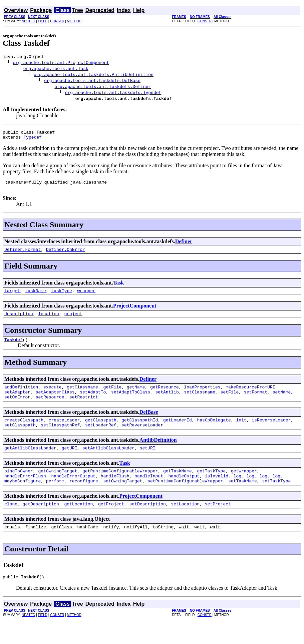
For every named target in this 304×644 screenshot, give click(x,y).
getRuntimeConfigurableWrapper (120, 487)
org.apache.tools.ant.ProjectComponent (61, 63)
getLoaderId (178, 433)
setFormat (256, 403)
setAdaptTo (93, 403)
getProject (111, 523)
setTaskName (243, 499)
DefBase (149, 424)
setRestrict (84, 409)
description (19, 322)
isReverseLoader (271, 433)
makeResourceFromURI (250, 397)
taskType (61, 298)
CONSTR (57, 21)
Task (118, 289)
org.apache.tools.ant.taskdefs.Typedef (113, 93)
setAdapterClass (55, 403)
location (48, 322)
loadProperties (202, 397)
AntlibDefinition (158, 454)
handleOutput (184, 493)
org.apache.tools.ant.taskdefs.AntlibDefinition (94, 75)
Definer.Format (23, 255)
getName (136, 397)
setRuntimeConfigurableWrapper (185, 499)
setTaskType (276, 499)
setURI (148, 463)
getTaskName (178, 487)
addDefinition (21, 397)
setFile (230, 403)
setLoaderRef (101, 439)
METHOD (74, 21)
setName (282, 403)
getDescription (41, 523)
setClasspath (20, 439)
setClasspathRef (60, 439)
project (73, 322)
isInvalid (217, 493)
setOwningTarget (123, 499)
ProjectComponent (135, 313)
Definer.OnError (66, 255)
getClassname (82, 397)
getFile (112, 397)
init (241, 433)
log (237, 493)
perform (55, 499)
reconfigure (84, 499)
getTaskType (211, 487)
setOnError (17, 409)
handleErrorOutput (73, 493)
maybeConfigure (23, 499)
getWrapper (244, 487)
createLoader (64, 433)
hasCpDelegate (214, 433)
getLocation (78, 523)
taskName (35, 298)
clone (11, 523)
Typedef (33, 140)
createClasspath (24, 433)
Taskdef (14, 348)
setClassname (200, 403)
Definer (184, 246)
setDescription (147, 523)
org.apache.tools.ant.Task (56, 69)
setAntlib (167, 403)
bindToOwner (19, 487)
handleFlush (115, 493)
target (12, 298)
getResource (165, 397)
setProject (218, 523)
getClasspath (101, 433)
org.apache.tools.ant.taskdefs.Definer (103, 87)
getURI (70, 463)
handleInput (149, 493)
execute (53, 397)
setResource (50, 409)
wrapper (86, 298)
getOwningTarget (58, 487)
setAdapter (17, 403)
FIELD (43, 21)
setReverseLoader (142, 439)
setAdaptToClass (131, 403)
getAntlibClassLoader (30, 463)
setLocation (185, 523)
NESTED (29, 21)
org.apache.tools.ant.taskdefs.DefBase (92, 81)
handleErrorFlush (25, 493)
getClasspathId (140, 433)
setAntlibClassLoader (108, 463)
